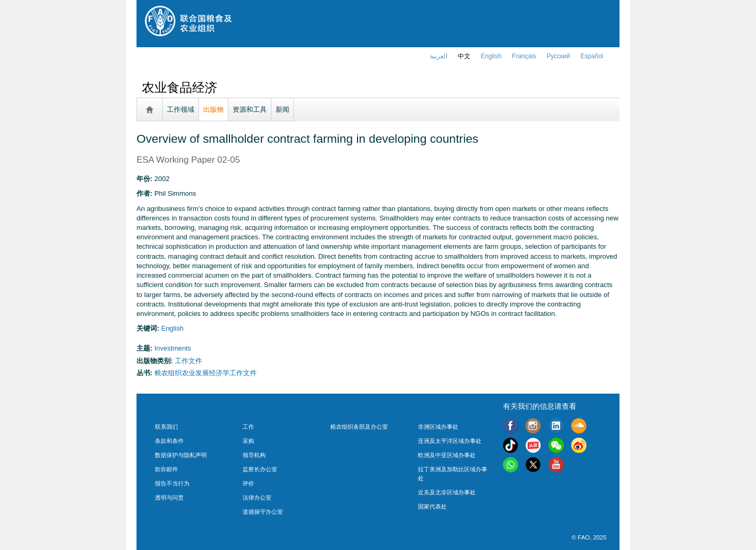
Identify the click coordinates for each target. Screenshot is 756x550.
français (524, 56)
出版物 (213, 109)
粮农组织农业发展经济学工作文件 (206, 373)
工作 (248, 427)
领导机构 (254, 455)
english (491, 56)
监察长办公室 (260, 469)
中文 (464, 56)
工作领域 (181, 109)
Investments (173, 348)
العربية (439, 56)
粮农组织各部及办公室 (359, 427)
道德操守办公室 (263, 512)
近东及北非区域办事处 (447, 492)
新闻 (282, 109)
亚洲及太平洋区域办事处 (450, 441)
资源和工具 (250, 109)
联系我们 (166, 427)
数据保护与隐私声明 (181, 455)
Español (592, 56)
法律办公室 (257, 498)
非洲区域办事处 (438, 427)
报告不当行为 (172, 483)
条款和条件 (169, 441)
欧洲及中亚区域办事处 (447, 455)
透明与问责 (169, 498)
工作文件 (188, 361)
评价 (248, 483)
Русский (558, 56)
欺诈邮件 (166, 469)
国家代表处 (432, 506)
